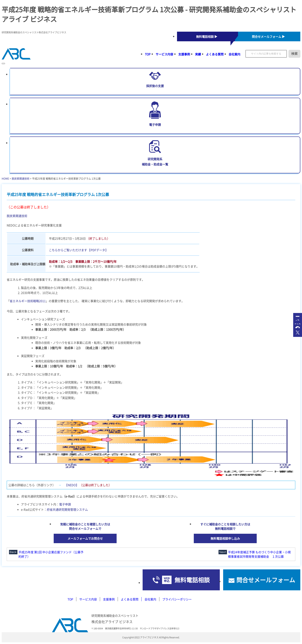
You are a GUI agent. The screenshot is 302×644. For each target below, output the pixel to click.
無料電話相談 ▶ (207, 36)
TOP (148, 54)
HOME (5, 179)
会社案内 (234, 54)
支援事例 (184, 54)
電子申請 (65, 504)
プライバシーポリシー (177, 599)
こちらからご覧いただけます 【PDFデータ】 (78, 250)
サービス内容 (164, 54)
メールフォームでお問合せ (85, 538)
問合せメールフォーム (266, 580)
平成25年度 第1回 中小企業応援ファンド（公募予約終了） (51, 554)
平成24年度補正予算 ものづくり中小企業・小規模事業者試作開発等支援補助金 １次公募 (259, 554)
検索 (294, 54)
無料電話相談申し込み (225, 538)
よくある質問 (215, 54)
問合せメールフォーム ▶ (268, 36)
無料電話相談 (192, 580)
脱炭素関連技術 (21, 179)
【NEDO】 (72, 485)
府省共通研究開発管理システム (67, 509)
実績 (198, 54)
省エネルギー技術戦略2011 (28, 301)
